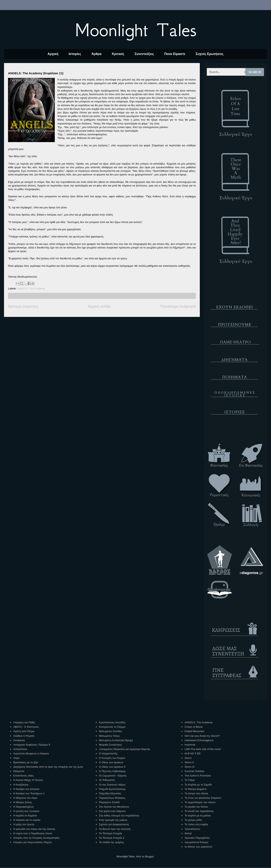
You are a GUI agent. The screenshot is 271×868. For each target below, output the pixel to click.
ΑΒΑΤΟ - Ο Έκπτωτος (26, 727)
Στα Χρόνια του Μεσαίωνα (114, 807)
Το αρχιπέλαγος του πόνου (200, 802)
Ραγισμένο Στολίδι (109, 802)
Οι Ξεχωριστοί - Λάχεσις (113, 776)
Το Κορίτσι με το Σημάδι (198, 785)
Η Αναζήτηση (21, 785)
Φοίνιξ (188, 833)
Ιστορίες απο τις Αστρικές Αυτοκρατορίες (37, 838)
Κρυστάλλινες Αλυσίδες (112, 722)
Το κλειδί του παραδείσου (199, 811)
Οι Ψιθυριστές (107, 780)
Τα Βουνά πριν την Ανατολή (115, 829)
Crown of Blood (193, 727)
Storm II (189, 762)
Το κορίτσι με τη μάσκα (198, 816)
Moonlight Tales (135, 30)
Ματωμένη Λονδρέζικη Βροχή (116, 740)
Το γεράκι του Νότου (196, 807)
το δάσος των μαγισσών (198, 847)
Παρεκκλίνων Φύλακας (112, 798)
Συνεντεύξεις (144, 54)
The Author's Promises (198, 776)
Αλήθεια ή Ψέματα (24, 736)
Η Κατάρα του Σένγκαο (26, 789)
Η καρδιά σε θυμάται (25, 816)
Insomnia (190, 745)
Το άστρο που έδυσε (196, 793)
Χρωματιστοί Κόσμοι (196, 842)
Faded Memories (194, 731)
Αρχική (53, 54)
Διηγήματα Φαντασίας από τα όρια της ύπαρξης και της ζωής (48, 767)
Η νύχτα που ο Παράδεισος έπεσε (33, 833)
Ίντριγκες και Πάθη (24, 722)
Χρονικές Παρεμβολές (197, 838)
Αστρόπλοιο (20, 749)
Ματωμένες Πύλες (109, 736)
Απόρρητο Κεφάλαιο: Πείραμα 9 (32, 745)
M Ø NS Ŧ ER (192, 754)
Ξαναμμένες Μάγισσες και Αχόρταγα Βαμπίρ (124, 749)
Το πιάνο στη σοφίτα (196, 824)
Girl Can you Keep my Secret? (202, 736)
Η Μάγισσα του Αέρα (25, 798)
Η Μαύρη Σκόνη (22, 802)
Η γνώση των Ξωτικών (26, 811)
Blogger (149, 856)
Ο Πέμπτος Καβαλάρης (112, 771)
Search (255, 72)
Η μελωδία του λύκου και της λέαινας (34, 829)
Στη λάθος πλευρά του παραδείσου (119, 816)
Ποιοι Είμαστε (175, 54)
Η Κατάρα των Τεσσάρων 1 (29, 793)
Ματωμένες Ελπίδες (110, 731)
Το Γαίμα (190, 780)
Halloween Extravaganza (199, 740)
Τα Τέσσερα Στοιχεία (111, 833)
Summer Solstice (194, 771)
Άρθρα (96, 54)
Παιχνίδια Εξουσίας (110, 793)
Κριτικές (118, 54)
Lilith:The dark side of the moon (203, 749)
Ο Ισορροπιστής (108, 754)
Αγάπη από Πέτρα (24, 731)
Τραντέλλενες (192, 829)
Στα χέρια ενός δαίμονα (112, 811)
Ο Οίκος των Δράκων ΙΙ (112, 767)
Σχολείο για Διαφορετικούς (114, 824)
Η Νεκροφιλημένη (23, 807)
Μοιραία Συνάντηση (110, 745)
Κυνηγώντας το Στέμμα (112, 727)
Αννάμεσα (19, 740)
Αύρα (16, 758)
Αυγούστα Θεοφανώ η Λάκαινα (31, 754)
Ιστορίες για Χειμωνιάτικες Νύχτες (33, 842)
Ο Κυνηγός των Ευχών (112, 758)
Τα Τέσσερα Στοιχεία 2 (112, 838)
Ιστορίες (75, 54)
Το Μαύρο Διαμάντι (195, 789)
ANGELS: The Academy (31, 288)
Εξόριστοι (19, 771)
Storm (188, 758)
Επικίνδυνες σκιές (23, 776)
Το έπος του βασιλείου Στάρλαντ (203, 798)
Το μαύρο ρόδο (193, 820)
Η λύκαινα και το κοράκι (27, 820)
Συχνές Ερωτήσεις (210, 54)
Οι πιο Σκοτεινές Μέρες (112, 785)
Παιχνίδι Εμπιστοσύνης (112, 789)
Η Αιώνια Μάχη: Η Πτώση (28, 780)
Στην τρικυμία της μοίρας (113, 820)
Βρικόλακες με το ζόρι (26, 762)
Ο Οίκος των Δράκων (111, 762)
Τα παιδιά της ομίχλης (111, 842)
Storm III (189, 767)
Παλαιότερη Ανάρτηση (178, 306)
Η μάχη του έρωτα (24, 824)
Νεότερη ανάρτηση (23, 306)
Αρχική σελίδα (99, 306)
